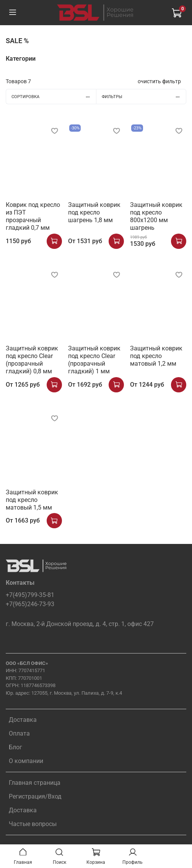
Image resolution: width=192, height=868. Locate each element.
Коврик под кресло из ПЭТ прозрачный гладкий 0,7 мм (33, 216)
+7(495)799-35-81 (30, 595)
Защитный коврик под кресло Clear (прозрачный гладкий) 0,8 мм (32, 360)
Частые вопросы (33, 824)
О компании (26, 761)
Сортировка (54, 97)
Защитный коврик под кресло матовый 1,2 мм (156, 356)
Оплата (19, 733)
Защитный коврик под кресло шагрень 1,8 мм (94, 212)
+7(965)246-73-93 (30, 604)
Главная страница (35, 783)
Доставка (23, 720)
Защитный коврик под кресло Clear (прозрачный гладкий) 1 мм (94, 360)
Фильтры (144, 97)
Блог (15, 747)
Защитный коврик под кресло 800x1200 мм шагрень (156, 216)
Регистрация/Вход (35, 796)
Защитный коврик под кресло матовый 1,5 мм (32, 500)
